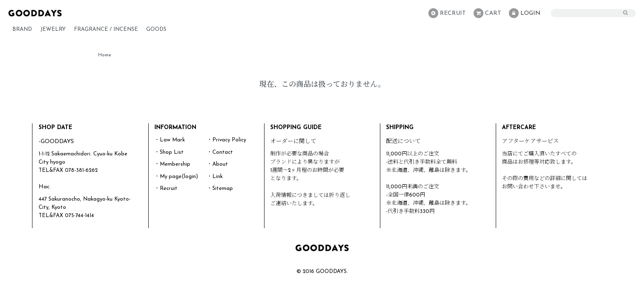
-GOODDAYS (56, 142)
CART (487, 13)
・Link (215, 177)
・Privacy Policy (227, 140)
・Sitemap (220, 188)
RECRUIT (447, 13)
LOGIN (525, 13)
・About (217, 164)
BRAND (22, 29)
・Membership (172, 164)
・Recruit (166, 188)
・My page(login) (176, 177)
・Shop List (169, 152)
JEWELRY (53, 29)
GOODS (156, 29)
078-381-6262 (81, 170)
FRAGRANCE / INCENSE (106, 29)
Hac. (45, 187)
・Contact (220, 152)
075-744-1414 (79, 216)
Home (105, 55)
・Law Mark (170, 140)
